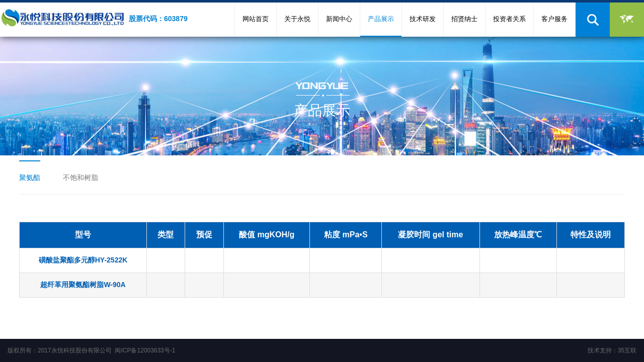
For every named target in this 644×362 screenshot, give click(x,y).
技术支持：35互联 (612, 350)
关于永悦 (297, 19)
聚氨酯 (30, 177)
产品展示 (381, 19)
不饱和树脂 (80, 177)
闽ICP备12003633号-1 (145, 350)
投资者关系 (509, 19)
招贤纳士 (464, 19)
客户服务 (554, 19)
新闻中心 (339, 19)
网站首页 (256, 19)
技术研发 (423, 19)
